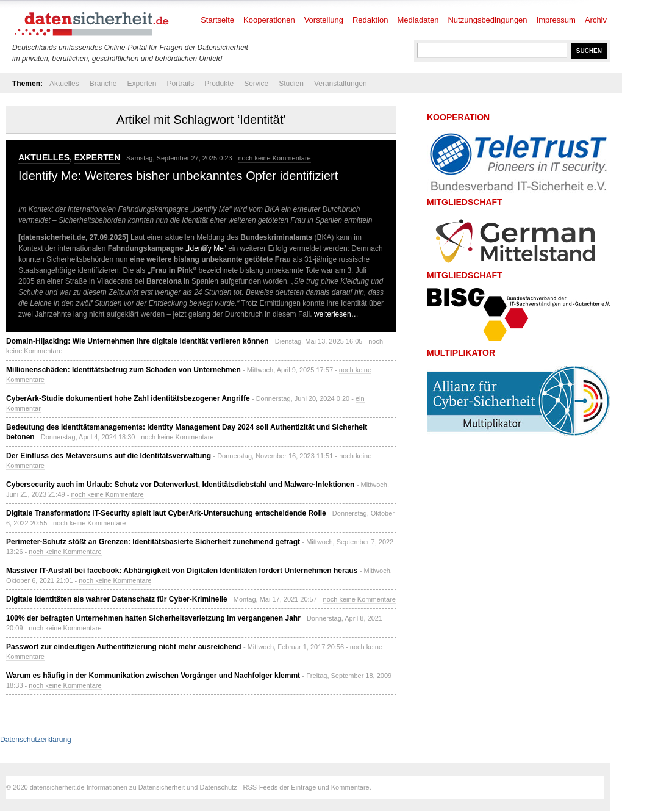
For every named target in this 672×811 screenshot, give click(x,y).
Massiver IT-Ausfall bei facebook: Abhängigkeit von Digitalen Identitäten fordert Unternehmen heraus (182, 571)
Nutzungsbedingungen (487, 20)
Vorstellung (324, 20)
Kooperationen (269, 20)
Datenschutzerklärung (36, 740)
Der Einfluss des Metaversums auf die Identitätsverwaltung (109, 456)
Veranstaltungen (341, 84)
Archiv (596, 20)
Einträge (303, 787)
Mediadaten (418, 20)
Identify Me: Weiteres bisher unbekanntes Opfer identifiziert (178, 176)
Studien (291, 84)
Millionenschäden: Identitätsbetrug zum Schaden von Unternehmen (123, 370)
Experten (141, 84)
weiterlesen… (336, 314)
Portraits (180, 84)
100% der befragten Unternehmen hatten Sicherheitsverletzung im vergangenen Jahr (153, 618)
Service (256, 84)
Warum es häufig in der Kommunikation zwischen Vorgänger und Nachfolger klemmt (153, 676)
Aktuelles (64, 84)
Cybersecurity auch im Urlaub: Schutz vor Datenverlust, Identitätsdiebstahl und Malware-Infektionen (180, 485)
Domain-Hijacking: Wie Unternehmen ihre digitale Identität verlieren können (138, 341)
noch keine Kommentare (274, 158)
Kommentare (350, 787)
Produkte (219, 84)
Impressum (556, 20)
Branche (103, 84)
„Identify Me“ (206, 248)
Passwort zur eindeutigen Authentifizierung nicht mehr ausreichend (124, 647)
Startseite (217, 20)
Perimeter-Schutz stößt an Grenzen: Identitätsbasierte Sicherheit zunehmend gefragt (153, 542)
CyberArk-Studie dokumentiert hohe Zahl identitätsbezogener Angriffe (128, 398)
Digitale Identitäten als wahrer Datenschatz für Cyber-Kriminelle (117, 599)
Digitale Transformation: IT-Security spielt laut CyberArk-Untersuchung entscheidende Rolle (166, 513)
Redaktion (370, 20)
